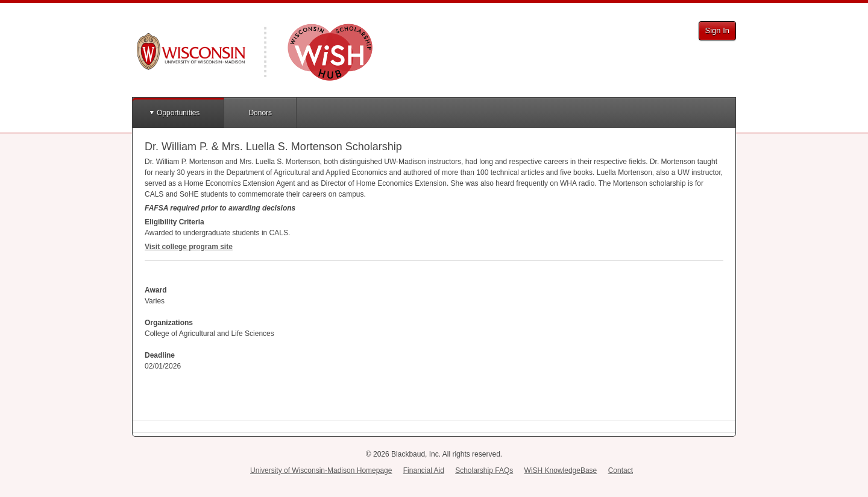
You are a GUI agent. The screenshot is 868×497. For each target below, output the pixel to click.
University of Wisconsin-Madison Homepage (321, 470)
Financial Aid (424, 470)
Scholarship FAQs (484, 470)
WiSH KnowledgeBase (561, 470)
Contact (621, 470)
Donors (260, 113)
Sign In (717, 30)
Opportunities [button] (178, 113)
